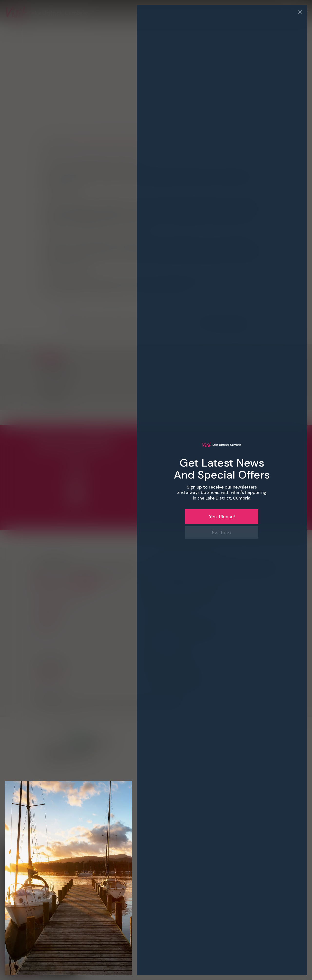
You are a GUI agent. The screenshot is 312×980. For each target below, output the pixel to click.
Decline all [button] (58, 958)
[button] (41, 899)
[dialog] (156, 490)
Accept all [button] (25, 958)
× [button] (73, 848)
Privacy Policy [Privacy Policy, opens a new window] (19, 893)
